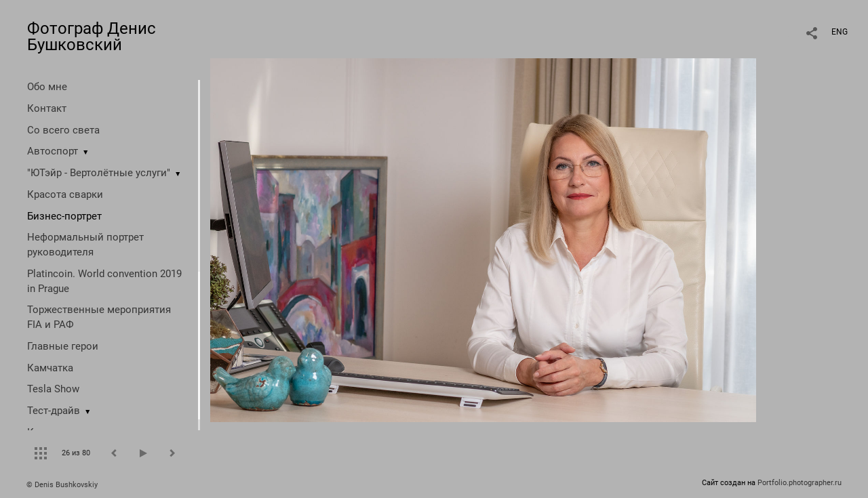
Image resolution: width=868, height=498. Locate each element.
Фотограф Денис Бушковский (92, 37)
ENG (840, 32)
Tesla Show (53, 389)
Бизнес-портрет (64, 216)
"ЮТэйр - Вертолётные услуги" (99, 173)
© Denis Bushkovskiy (62, 485)
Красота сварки (65, 194)
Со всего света (63, 130)
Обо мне (47, 87)
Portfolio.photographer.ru (800, 483)
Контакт (47, 108)
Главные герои (63, 346)
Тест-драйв (54, 411)
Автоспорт (53, 151)
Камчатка (50, 368)
